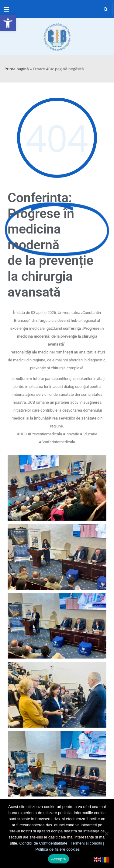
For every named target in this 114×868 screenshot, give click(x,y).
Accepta (59, 859)
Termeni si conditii (86, 843)
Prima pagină (17, 69)
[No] (106, 834)
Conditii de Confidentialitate (43, 843)
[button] (8, 23)
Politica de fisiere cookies (57, 849)
